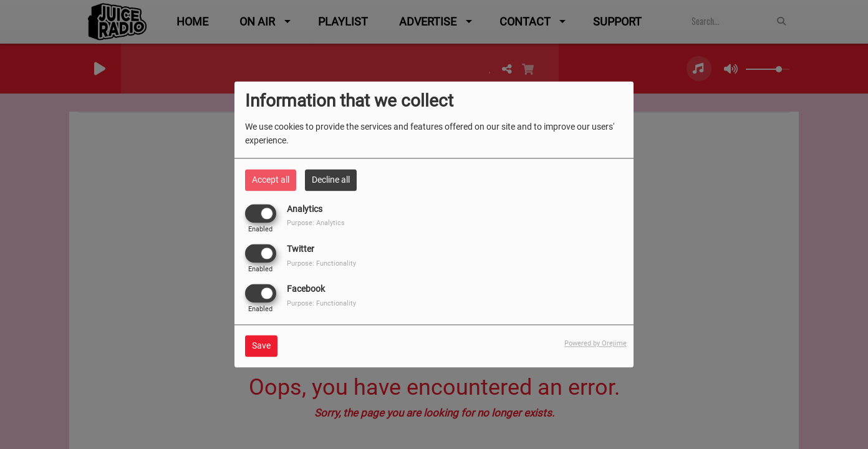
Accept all (271, 180)
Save (261, 346)
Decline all (331, 180)
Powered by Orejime (596, 344)
